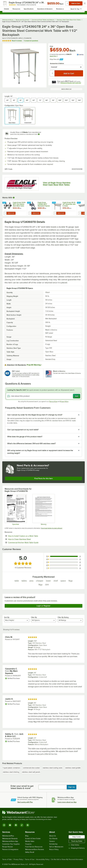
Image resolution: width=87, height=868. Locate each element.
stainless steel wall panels (31, 772)
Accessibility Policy (43, 859)
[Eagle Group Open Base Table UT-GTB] (16, 509)
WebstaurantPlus (8, 836)
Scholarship (53, 844)
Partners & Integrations (10, 849)
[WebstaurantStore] (31, 812)
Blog (27, 836)
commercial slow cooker (31, 768)
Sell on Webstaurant (56, 847)
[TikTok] (22, 825)
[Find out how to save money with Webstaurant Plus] (4, 203)
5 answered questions (31, 41)
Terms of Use (53, 402)
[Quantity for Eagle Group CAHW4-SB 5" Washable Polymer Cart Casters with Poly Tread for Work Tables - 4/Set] (30, 213)
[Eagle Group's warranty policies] (43, 509)
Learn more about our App (67, 802)
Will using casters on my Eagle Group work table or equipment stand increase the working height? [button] (40, 452)
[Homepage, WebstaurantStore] (44, 4)
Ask (77, 396)
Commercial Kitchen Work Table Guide (30, 542)
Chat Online (74, 845)
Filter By (34, 617)
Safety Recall (30, 852)
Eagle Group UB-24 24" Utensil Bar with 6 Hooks (69, 204)
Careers (52, 841)
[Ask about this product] (43, 396)
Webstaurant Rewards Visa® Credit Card (71, 83)
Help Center (77, 837)
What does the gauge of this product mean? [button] (25, 437)
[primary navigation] (7, 4)
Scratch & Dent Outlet (33, 839)
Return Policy (54, 849)
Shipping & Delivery (77, 848)
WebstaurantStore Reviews (35, 849)
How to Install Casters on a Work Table (30, 536)
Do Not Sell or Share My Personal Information (67, 859)
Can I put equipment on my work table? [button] (23, 430)
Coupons (28, 844)
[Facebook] (16, 825)
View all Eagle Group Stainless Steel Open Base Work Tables (57, 184)
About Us (53, 836)
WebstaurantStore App (10, 841)
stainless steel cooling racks (53, 768)
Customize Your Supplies (11, 844)
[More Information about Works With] (14, 198)
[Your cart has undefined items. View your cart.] (81, 4)
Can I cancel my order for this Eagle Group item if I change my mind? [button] (35, 415)
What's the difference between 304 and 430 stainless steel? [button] (31, 444)
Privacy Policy (64, 402)
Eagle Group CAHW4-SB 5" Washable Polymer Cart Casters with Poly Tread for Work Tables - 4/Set (44, 204)
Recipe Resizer (8, 847)
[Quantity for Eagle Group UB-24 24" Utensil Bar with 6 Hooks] (55, 213)
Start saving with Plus (25, 802)
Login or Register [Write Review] (43, 606)
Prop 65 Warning (34, 365)
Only (51, 46)
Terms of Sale (7, 859)
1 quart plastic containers (11, 768)
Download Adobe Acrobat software (52, 528)
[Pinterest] (28, 825)
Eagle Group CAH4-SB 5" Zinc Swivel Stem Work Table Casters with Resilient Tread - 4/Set (19, 204)
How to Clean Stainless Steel (26, 539)
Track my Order (77, 841)
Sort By (7, 617)
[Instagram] (4, 825)
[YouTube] (10, 825)
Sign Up (72, 787)
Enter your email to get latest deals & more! (22, 787)
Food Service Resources (34, 847)
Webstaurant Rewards (10, 839)
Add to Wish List (66, 89)
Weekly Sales (30, 841)
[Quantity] (52, 73)
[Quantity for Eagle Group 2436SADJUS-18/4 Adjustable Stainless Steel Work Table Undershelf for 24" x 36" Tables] (80, 213)
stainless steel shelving (11, 772)
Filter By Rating (63, 617)
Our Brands (53, 839)
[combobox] (43, 10)
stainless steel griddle (73, 768)
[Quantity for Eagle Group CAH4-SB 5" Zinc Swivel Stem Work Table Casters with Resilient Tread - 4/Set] (5, 213)
